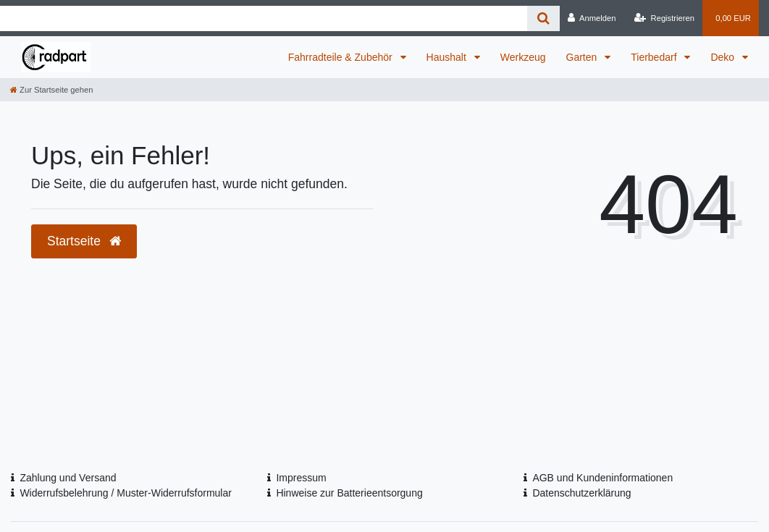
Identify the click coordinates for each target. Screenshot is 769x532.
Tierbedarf (655, 57)
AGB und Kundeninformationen (602, 478)
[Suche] (543, 18)
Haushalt (448, 57)
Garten (583, 57)
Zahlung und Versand (68, 478)
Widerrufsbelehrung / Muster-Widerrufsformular (126, 493)
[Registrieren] (664, 18)
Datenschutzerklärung (581, 493)
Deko (724, 57)
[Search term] (264, 18)
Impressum (301, 478)
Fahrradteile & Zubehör (342, 57)
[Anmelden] (592, 18)
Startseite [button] (84, 241)
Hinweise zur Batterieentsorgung (349, 493)
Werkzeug (523, 57)
